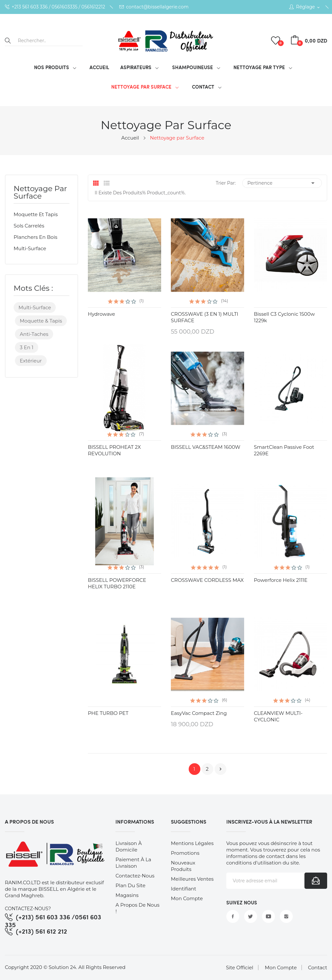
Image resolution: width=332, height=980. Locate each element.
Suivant (220, 769)
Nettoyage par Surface (40, 193)
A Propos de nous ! (137, 908)
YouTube (268, 916)
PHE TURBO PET (108, 713)
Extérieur (31, 361)
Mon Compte (281, 968)
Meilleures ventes (192, 879)
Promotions (185, 853)
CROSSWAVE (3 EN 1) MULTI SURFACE (205, 317)
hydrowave (101, 314)
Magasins (127, 895)
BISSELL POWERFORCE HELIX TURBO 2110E (117, 583)
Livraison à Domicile (129, 846)
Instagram (286, 916)
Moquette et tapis (36, 214)
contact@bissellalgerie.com (154, 7)
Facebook (233, 916)
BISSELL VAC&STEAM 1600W (206, 447)
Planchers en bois (36, 237)
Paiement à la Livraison (133, 863)
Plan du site (130, 885)
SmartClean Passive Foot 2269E (284, 450)
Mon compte (187, 898)
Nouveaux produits (183, 866)
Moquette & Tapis (41, 321)
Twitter (251, 916)
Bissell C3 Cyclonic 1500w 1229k (284, 317)
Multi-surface (30, 248)
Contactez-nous (135, 876)
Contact (318, 968)
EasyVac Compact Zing (199, 713)
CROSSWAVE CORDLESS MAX (207, 580)
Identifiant (184, 889)
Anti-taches (34, 334)
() (277, 41)
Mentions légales (192, 843)
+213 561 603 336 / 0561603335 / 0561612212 (55, 7)
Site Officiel (240, 968)
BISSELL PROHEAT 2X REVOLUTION (114, 450)
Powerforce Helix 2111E (281, 580)
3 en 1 (27, 347)
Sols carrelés (29, 226)
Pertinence (282, 183)
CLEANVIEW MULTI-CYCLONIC (278, 716)
